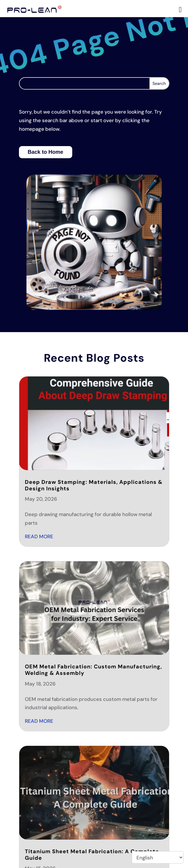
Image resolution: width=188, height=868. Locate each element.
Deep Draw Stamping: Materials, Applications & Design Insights (94, 485)
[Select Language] (158, 857)
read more (39, 536)
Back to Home (46, 152)
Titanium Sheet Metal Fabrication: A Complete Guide (92, 855)
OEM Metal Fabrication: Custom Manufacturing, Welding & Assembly (93, 670)
